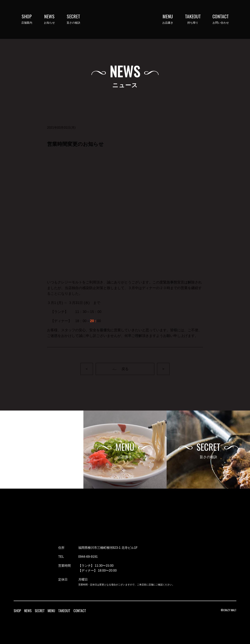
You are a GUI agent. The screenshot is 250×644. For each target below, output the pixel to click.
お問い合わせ (221, 19)
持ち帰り (193, 19)
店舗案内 (27, 19)
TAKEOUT (64, 611)
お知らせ (49, 19)
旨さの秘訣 (73, 19)
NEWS (28, 611)
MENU (51, 611)
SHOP (17, 611)
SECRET (40, 611)
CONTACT (80, 611)
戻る (125, 369)
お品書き (168, 19)
